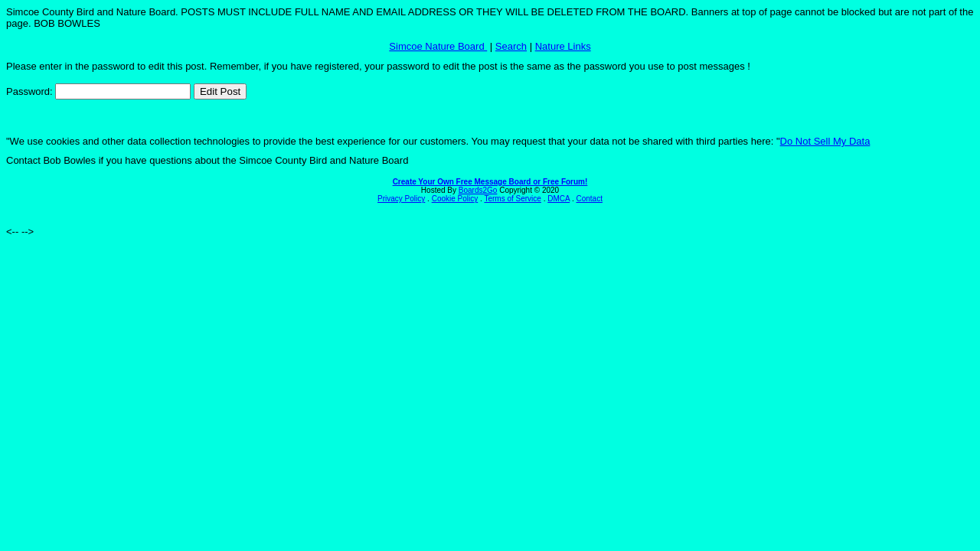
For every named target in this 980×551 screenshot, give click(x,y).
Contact (589, 199)
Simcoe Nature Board (438, 46)
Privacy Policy (401, 199)
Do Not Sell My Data (825, 141)
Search (511, 46)
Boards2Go (478, 190)
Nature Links (563, 46)
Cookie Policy (455, 199)
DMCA (559, 199)
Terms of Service (512, 199)
